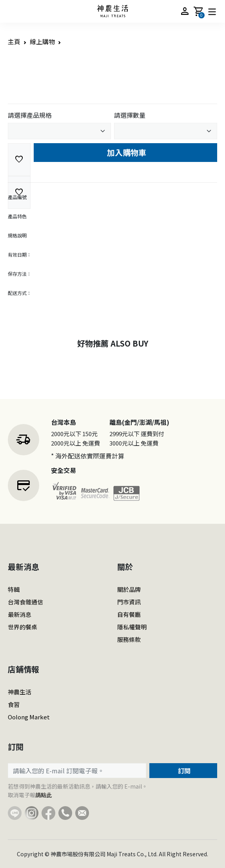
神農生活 (20, 692)
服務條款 (129, 639)
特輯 (14, 589)
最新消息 (20, 614)
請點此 (44, 795)
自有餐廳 (129, 614)
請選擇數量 (130, 115)
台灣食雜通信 (25, 602)
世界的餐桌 (23, 627)
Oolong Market (29, 717)
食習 (14, 704)
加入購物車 (126, 152)
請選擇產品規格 (30, 115)
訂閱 (183, 771)
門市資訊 (129, 602)
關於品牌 (129, 589)
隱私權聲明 (132, 627)
